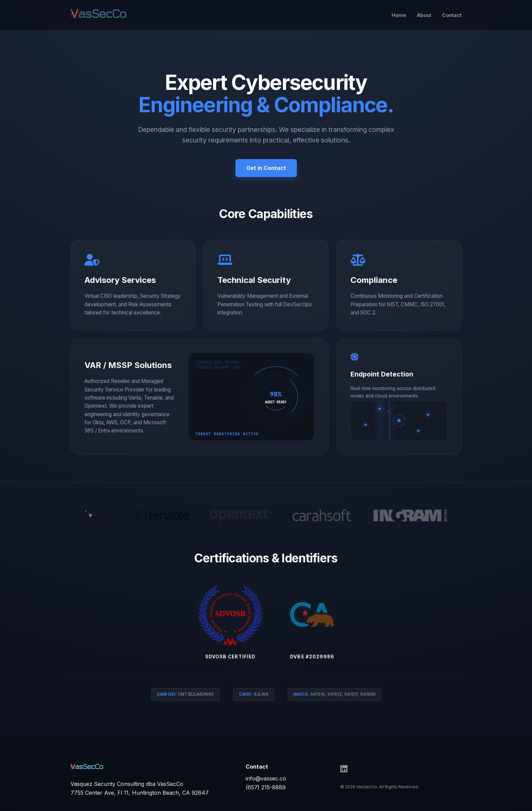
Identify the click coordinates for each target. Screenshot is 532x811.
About (424, 15)
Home (399, 15)
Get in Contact (266, 168)
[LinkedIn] (344, 769)
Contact (452, 15)
